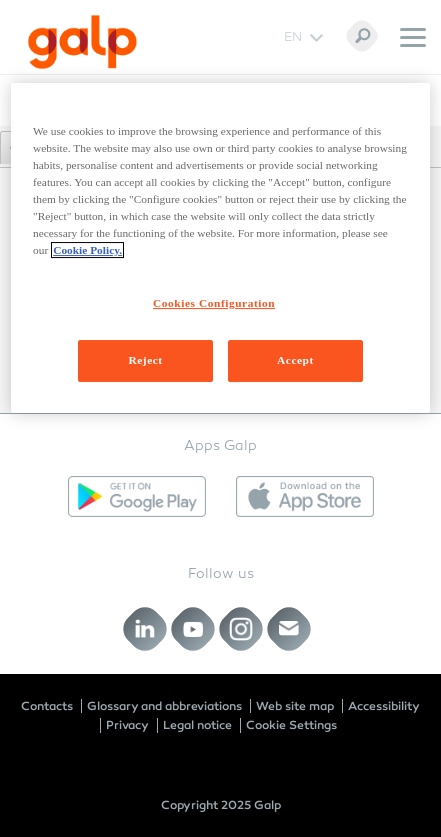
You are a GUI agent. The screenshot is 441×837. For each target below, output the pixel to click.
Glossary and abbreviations (164, 706)
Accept (295, 360)
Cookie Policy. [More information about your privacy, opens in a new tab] (87, 250)
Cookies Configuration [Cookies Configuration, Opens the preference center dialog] (214, 303)
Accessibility (384, 706)
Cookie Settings (291, 725)
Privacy (127, 725)
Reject (145, 360)
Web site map (295, 706)
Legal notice (197, 725)
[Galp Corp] (82, 42)
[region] (220, 248)
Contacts (47, 706)
